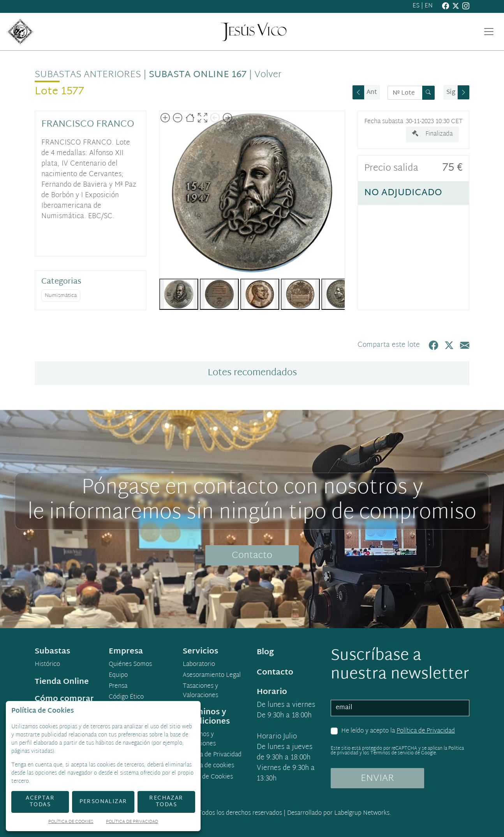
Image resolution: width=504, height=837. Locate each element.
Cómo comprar (64, 699)
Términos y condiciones (199, 740)
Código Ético (126, 697)
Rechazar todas (166, 802)
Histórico (47, 665)
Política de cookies (208, 766)
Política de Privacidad (426, 731)
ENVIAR (377, 779)
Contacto (252, 556)
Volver (268, 75)
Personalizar (103, 802)
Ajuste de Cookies (208, 777)
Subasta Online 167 (198, 75)
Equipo (118, 676)
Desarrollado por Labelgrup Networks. (339, 813)
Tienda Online (62, 682)
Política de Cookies (71, 822)
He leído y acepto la (398, 731)
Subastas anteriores (88, 75)
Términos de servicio (392, 753)
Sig (451, 93)
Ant (372, 93)
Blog (265, 652)
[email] (400, 708)
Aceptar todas (40, 802)
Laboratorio (199, 665)
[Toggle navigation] (489, 32)
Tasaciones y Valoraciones (200, 691)
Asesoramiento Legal (212, 676)
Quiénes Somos (130, 665)
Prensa (118, 687)
